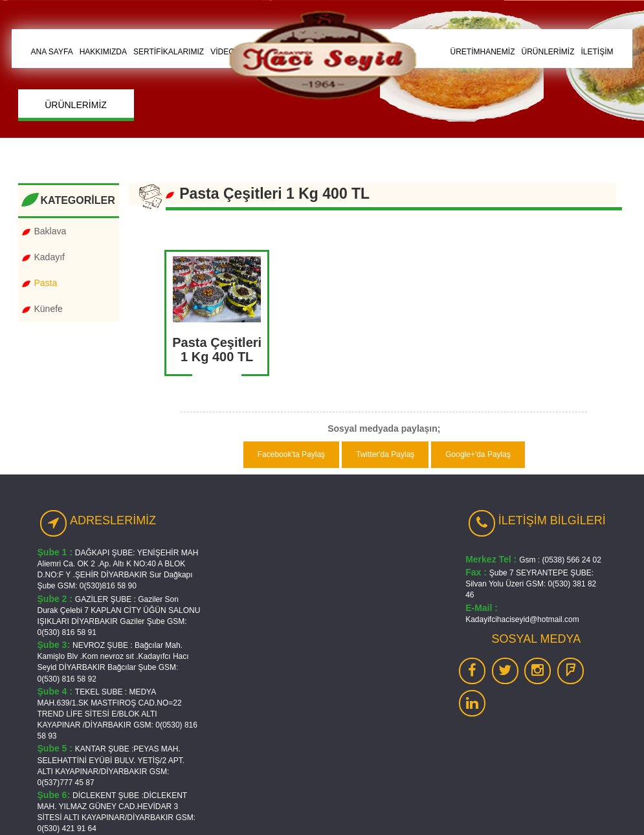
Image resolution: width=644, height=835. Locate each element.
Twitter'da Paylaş (385, 454)
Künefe (49, 309)
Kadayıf (50, 257)
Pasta (46, 283)
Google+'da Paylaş (478, 454)
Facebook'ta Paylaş (291, 454)
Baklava (50, 231)
